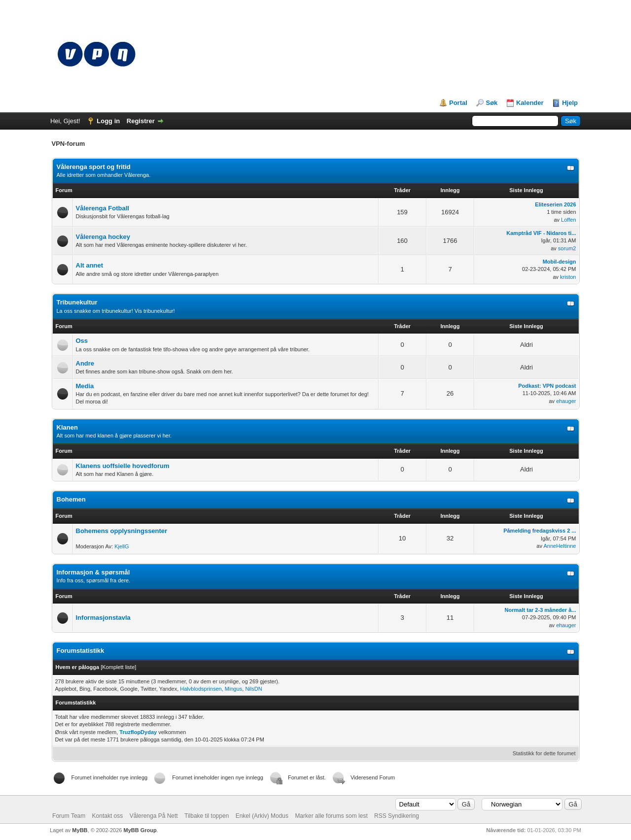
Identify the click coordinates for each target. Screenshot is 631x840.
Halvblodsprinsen (201, 689)
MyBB (80, 830)
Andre (85, 363)
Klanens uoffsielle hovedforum (123, 466)
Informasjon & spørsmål (93, 572)
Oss (82, 341)
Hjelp (570, 103)
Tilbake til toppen (207, 816)
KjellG (122, 546)
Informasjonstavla (103, 618)
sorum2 (567, 248)
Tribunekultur (77, 302)
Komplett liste (118, 667)
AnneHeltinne (560, 546)
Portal (458, 103)
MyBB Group (140, 830)
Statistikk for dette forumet (544, 753)
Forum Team (69, 816)
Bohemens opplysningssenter (122, 531)
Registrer (141, 121)
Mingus (233, 689)
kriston (568, 277)
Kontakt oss (108, 816)
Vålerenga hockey (103, 237)
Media (85, 386)
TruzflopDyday (138, 732)
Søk (491, 103)
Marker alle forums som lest (331, 816)
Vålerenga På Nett (154, 816)
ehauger (566, 401)
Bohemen (71, 499)
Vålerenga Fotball (103, 208)
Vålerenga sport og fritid (94, 167)
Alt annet (90, 265)
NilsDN (253, 689)
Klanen (67, 427)
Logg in (108, 121)
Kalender (530, 103)
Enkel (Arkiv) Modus (262, 816)
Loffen (568, 220)
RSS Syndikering (397, 816)
